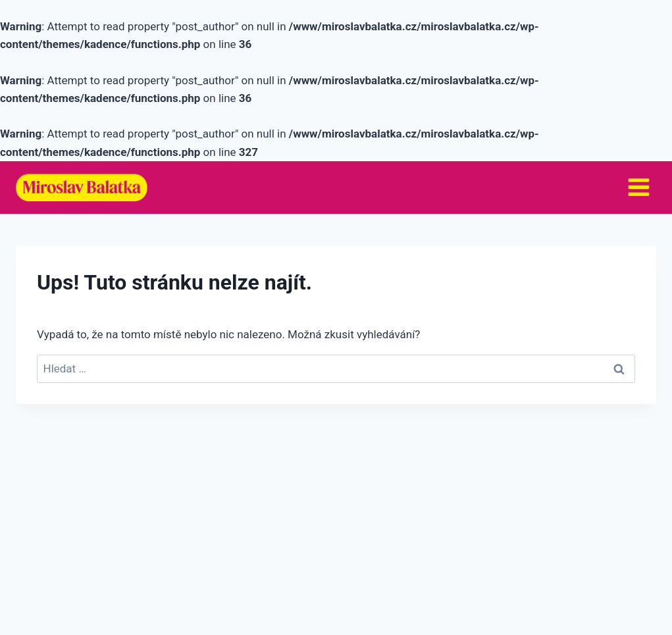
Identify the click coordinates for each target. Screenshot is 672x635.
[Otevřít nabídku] (638, 188)
